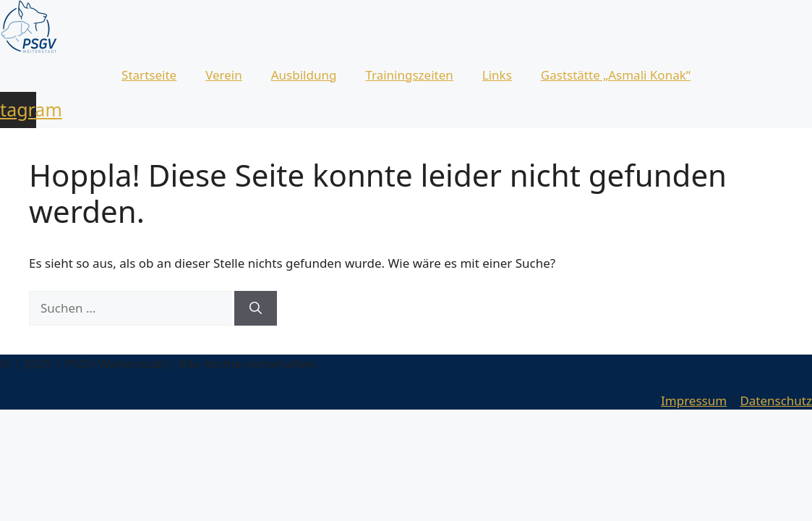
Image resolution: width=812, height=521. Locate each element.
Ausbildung (304, 75)
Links (497, 75)
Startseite (149, 75)
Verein (224, 75)
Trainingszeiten (409, 75)
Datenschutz (776, 401)
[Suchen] (256, 308)
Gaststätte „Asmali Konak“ (616, 75)
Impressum (694, 401)
